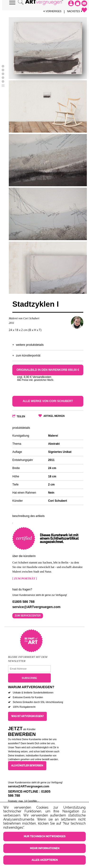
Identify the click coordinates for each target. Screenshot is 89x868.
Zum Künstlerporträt (28, 356)
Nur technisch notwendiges (45, 836)
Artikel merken (54, 416)
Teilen (21, 416)
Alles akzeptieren (45, 860)
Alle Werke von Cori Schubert (48, 401)
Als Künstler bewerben (27, 766)
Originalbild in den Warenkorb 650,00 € (48, 370)
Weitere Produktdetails (30, 345)
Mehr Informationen (45, 848)
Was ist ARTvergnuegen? (27, 716)
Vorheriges (52, 11)
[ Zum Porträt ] (25, 579)
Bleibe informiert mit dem (28, 657)
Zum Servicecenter (28, 616)
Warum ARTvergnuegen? (31, 687)
